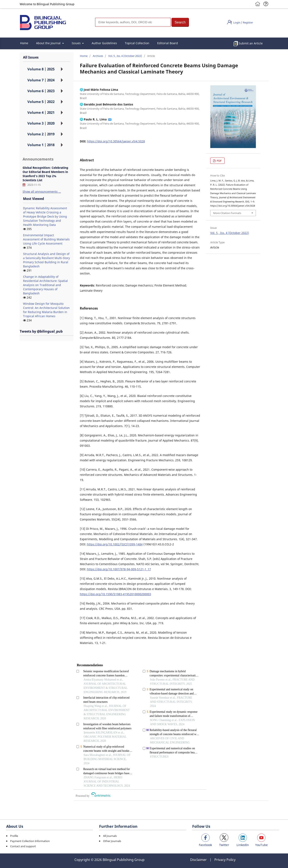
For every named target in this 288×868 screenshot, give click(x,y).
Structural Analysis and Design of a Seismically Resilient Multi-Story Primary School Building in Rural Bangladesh (46, 260)
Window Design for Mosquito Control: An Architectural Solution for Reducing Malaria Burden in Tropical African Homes (46, 310)
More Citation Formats (227, 213)
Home (24, 43)
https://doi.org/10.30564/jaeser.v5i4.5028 (116, 141)
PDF (219, 161)
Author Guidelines (104, 43)
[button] (180, 22)
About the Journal (49, 43)
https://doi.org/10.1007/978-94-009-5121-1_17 (119, 569)
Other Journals (112, 841)
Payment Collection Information (30, 841)
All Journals (110, 836)
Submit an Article (251, 43)
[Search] (133, 22)
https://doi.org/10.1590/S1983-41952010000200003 (115, 594)
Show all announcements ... (42, 192)
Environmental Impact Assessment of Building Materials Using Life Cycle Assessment (46, 239)
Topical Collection (137, 43)
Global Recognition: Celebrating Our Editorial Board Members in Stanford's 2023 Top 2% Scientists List (45, 174)
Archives (98, 56)
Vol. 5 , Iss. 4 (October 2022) (125, 56)
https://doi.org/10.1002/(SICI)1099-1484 (115, 544)
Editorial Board (168, 43)
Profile (14, 836)
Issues (77, 43)
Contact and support (23, 846)
